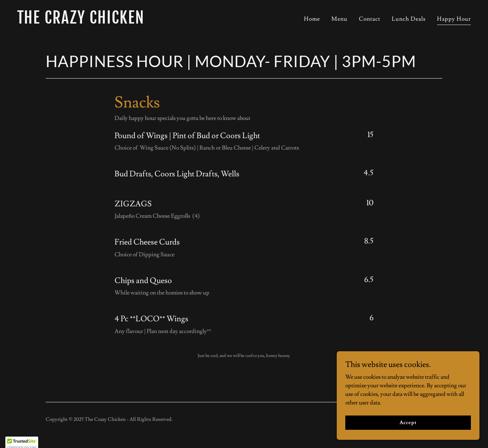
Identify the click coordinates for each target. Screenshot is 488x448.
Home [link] (312, 19)
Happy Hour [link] (454, 19)
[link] (128, 22)
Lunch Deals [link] (409, 19)
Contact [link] (370, 19)
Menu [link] (339, 19)
